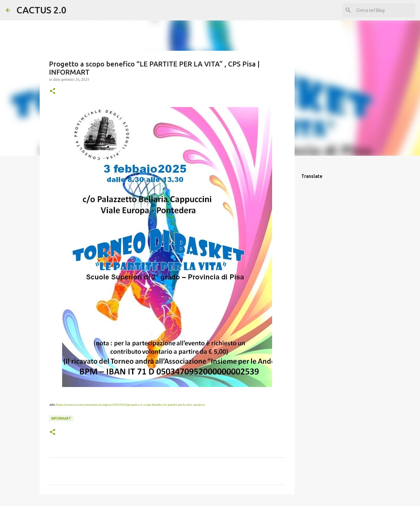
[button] (52, 91)
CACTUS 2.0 (41, 10)
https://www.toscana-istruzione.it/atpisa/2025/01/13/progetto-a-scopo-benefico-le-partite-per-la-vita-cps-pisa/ (131, 405)
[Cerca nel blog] (385, 10)
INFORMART (61, 418)
